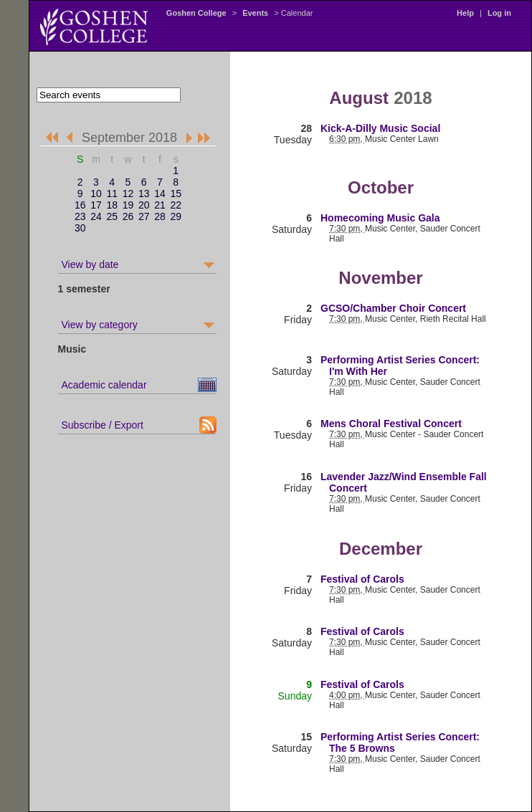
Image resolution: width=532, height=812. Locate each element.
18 (112, 205)
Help (465, 13)
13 (144, 194)
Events (255, 13)
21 (160, 205)
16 (80, 205)
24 (96, 216)
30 (80, 228)
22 (176, 205)
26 (128, 216)
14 (160, 194)
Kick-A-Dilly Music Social (380, 128)
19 (128, 205)
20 (144, 205)
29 (176, 216)
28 (160, 216)
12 (128, 194)
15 (176, 194)
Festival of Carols (362, 579)
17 (96, 205)
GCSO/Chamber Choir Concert (393, 308)
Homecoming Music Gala (380, 218)
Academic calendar (104, 385)
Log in (499, 13)
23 (80, 216)
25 (112, 216)
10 (96, 194)
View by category (100, 325)
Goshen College (196, 13)
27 (144, 216)
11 (112, 194)
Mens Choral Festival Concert (391, 424)
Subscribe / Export (103, 425)
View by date (90, 264)
